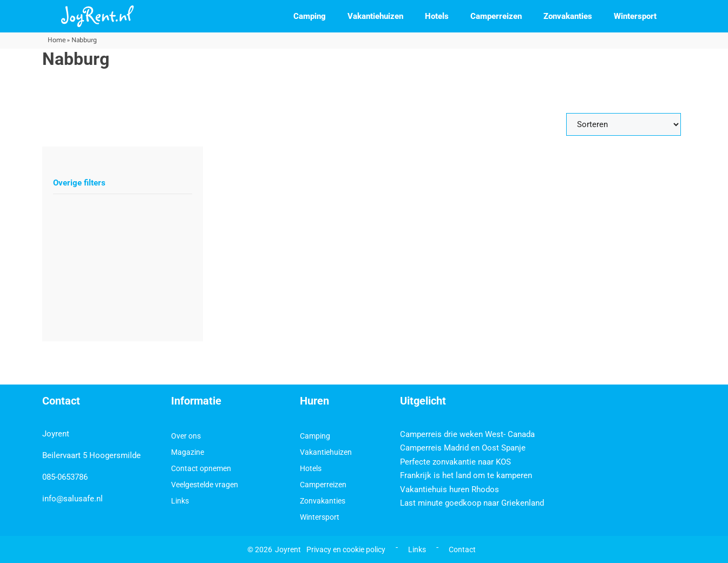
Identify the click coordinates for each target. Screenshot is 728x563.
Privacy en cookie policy (346, 549)
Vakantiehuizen (375, 16)
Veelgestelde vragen (205, 485)
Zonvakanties (568, 16)
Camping (310, 16)
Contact (462, 549)
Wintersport (635, 16)
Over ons (186, 436)
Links (180, 501)
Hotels (437, 16)
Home (57, 40)
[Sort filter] (624, 124)
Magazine (188, 452)
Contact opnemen (201, 468)
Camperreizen (496, 16)
